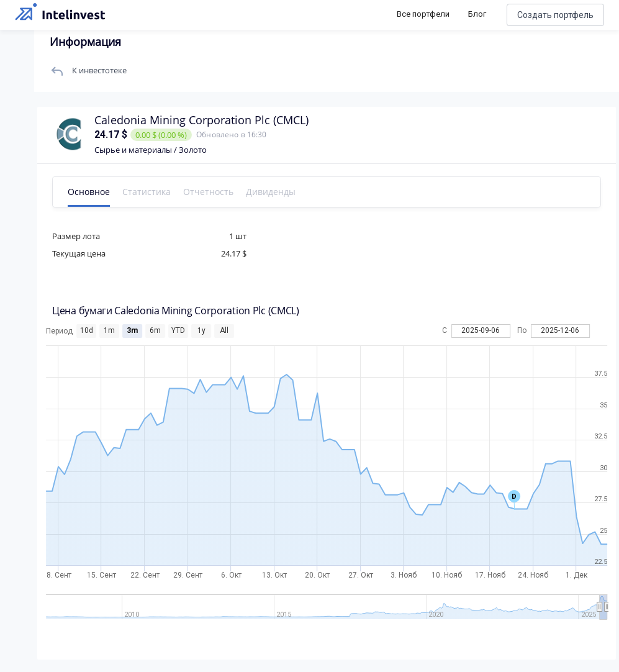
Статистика (150, 192)
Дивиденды (274, 192)
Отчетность (211, 192)
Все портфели (423, 14)
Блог (477, 14)
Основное (92, 192)
